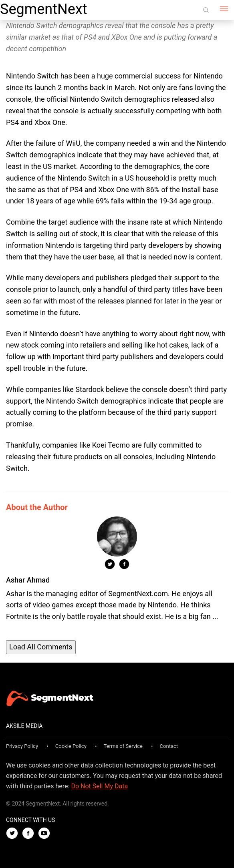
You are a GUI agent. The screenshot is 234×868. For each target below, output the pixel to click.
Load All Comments (41, 647)
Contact (169, 746)
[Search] (206, 10)
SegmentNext (43, 9)
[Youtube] (46, 834)
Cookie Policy (71, 746)
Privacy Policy (22, 746)
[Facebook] (30, 834)
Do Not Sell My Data (99, 786)
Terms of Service (123, 746)
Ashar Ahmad (28, 580)
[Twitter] (14, 834)
